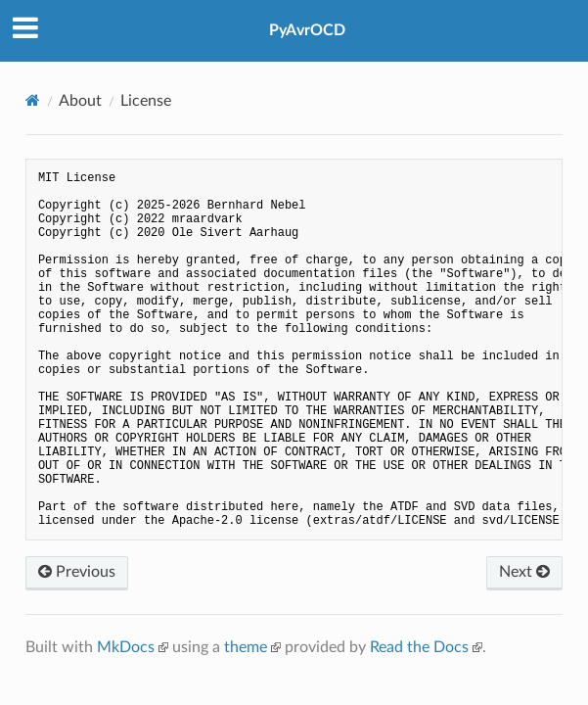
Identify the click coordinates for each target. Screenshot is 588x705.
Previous (77, 572)
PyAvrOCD (307, 30)
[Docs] (33, 100)
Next (524, 572)
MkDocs (126, 647)
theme (246, 647)
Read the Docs (419, 647)
